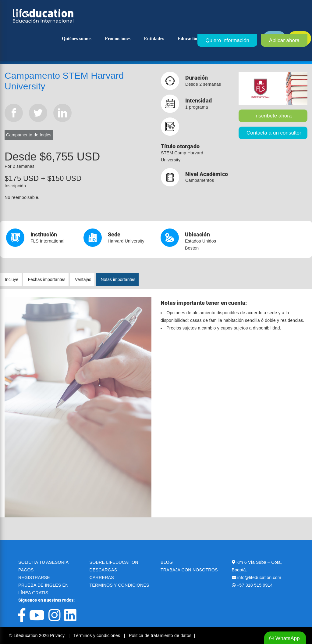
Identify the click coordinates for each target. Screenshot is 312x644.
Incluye (12, 279)
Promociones (118, 38)
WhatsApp (285, 638)
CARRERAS (102, 577)
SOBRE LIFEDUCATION (114, 562)
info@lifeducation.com (259, 577)
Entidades (154, 38)
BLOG (167, 562)
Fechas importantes (47, 279)
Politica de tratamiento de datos (160, 635)
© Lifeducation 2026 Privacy (37, 635)
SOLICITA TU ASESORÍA (43, 562)
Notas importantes (118, 279)
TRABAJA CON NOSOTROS (189, 570)
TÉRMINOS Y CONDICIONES (119, 585)
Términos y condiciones (97, 635)
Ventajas (83, 279)
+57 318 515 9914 (255, 585)
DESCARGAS (103, 570)
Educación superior (197, 38)
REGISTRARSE (34, 577)
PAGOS (26, 570)
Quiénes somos (77, 38)
